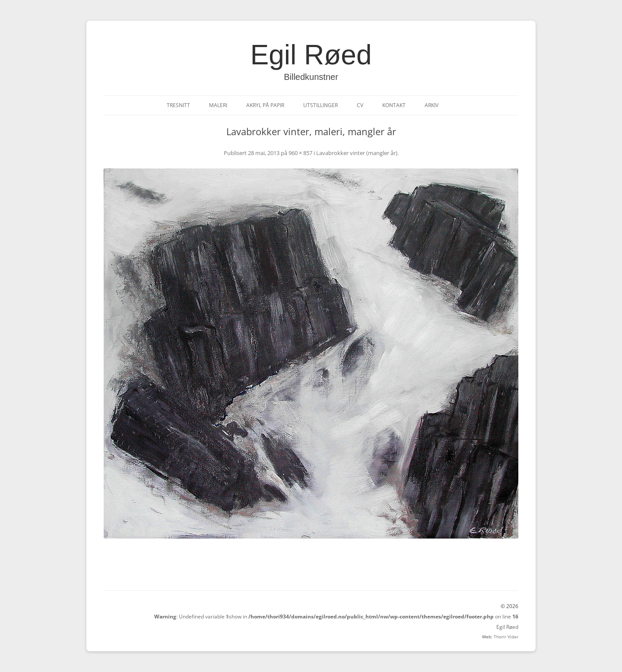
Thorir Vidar (506, 637)
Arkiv (432, 105)
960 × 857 (300, 153)
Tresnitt (178, 105)
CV (360, 105)
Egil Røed (311, 55)
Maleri (218, 105)
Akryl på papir (265, 105)
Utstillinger (321, 105)
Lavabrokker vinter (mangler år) (357, 153)
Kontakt (394, 105)
